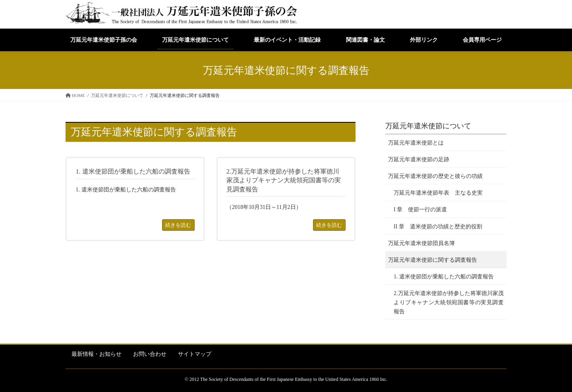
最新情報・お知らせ (97, 354)
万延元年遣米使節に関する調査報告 (433, 260)
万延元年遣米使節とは (416, 143)
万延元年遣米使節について (428, 126)
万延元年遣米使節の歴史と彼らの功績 (435, 176)
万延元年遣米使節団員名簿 (421, 243)
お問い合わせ (150, 354)
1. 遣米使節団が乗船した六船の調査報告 (444, 277)
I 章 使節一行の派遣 (420, 210)
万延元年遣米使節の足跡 (419, 159)
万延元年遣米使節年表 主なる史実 (438, 193)
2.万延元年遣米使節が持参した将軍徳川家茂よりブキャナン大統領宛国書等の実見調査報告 (449, 302)
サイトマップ (195, 354)
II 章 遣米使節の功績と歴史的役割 (438, 227)
